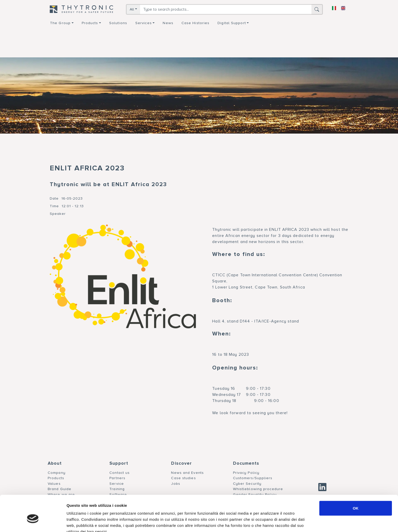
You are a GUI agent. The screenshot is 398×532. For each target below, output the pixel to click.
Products (90, 23)
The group (60, 23)
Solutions (118, 23)
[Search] (226, 9)
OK (356, 482)
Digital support (232, 23)
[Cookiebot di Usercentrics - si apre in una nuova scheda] (33, 522)
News (168, 23)
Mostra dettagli (267, 522)
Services (144, 23)
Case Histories (195, 23)
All (132, 9)
